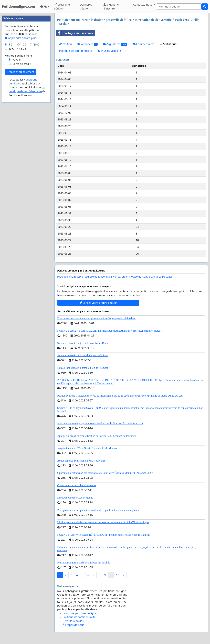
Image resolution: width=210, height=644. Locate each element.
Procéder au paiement (21, 170)
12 (117, 575)
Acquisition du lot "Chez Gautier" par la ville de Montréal (88, 448)
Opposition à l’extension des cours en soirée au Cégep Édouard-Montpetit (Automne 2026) (105, 473)
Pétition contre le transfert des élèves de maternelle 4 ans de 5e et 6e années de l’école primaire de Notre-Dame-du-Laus (120, 396)
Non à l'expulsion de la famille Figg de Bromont (83, 368)
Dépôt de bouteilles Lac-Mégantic (75, 498)
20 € (36, 143)
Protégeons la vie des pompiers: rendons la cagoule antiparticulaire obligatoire (98, 510)
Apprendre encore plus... (22, 136)
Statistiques (169, 44)
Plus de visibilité (109, 51)
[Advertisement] (26, 62)
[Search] (179, 7)
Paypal (17, 158)
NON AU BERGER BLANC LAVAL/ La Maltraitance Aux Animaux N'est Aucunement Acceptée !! (110, 331)
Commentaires (143, 44)
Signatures (115, 44)
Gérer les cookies (73, 621)
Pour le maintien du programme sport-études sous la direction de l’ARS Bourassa (100, 423)
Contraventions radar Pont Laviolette (77, 485)
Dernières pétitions (86, 7)
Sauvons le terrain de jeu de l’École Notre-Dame (83, 343)
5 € (10, 143)
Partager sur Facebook (75, 33)
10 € (24, 143)
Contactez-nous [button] (143, 5)
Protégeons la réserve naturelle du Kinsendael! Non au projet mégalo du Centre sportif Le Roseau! (115, 277)
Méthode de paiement (18, 154)
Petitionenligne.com (19, 6)
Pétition (65, 44)
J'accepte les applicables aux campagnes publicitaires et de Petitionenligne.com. (27, 186)
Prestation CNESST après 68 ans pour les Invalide (84, 563)
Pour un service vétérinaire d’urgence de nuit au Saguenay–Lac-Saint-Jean (96, 318)
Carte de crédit (21, 162)
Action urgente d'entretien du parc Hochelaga (81, 461)
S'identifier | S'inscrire (113, 7)
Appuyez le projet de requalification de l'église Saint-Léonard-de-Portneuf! (97, 436)
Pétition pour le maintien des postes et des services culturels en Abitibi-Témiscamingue (103, 522)
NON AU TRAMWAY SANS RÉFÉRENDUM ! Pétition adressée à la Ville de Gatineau (104, 535)
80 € (24, 147)
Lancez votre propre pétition (98, 303)
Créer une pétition (62, 7)
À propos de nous (73, 625)
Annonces (88, 44)
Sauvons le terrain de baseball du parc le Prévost (83, 355)
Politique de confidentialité (76, 51)
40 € (11, 147)
